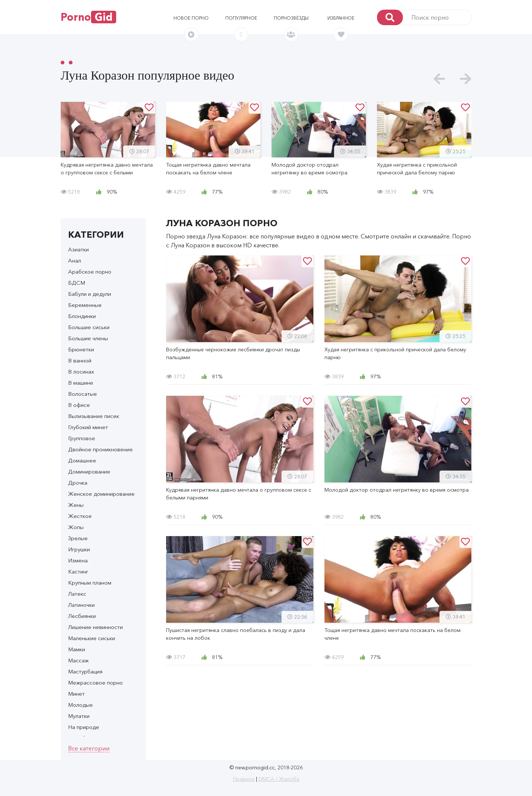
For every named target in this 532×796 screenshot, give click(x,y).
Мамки (77, 649)
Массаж (78, 660)
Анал (75, 260)
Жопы (76, 527)
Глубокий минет (88, 427)
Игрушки (79, 549)
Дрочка (78, 483)
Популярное (241, 18)
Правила (244, 779)
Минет (76, 694)
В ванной (80, 360)
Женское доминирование (101, 494)
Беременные (85, 305)
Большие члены (88, 338)
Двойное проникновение (100, 449)
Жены (76, 505)
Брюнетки (81, 349)
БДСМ (77, 283)
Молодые (80, 705)
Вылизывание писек (94, 416)
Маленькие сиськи (92, 638)
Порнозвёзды (291, 18)
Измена (78, 560)
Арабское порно (90, 272)
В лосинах (81, 372)
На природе (84, 727)
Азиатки (78, 249)
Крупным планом (90, 583)
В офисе (79, 405)
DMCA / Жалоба (279, 779)
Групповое (82, 438)
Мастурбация (85, 671)
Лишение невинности (95, 627)
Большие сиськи (89, 327)
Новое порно (191, 18)
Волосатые (83, 394)
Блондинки (82, 316)
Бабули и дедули (90, 294)
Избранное (341, 18)
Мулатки (79, 716)
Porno (88, 17)
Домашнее (82, 460)
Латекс (77, 594)
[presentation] (439, 79)
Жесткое (80, 516)
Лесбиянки (82, 616)
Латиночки (81, 605)
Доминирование (89, 471)
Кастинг (78, 571)
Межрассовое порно (95, 683)
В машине (81, 383)
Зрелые (78, 538)
